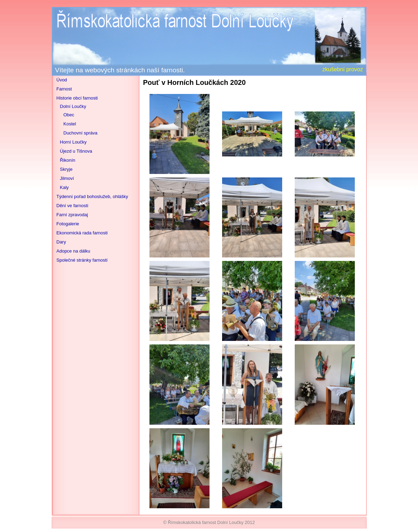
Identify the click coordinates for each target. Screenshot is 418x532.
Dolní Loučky (73, 106)
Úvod (62, 80)
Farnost (64, 89)
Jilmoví (67, 178)
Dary (61, 242)
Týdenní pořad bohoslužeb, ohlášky (92, 196)
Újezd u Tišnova (76, 151)
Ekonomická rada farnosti (82, 233)
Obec (69, 115)
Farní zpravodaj (72, 215)
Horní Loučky (74, 142)
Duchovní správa (81, 133)
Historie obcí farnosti (77, 98)
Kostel (70, 124)
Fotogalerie (68, 224)
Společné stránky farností (82, 260)
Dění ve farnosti (72, 206)
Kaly (64, 187)
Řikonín (68, 160)
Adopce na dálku (74, 251)
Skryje (66, 169)
